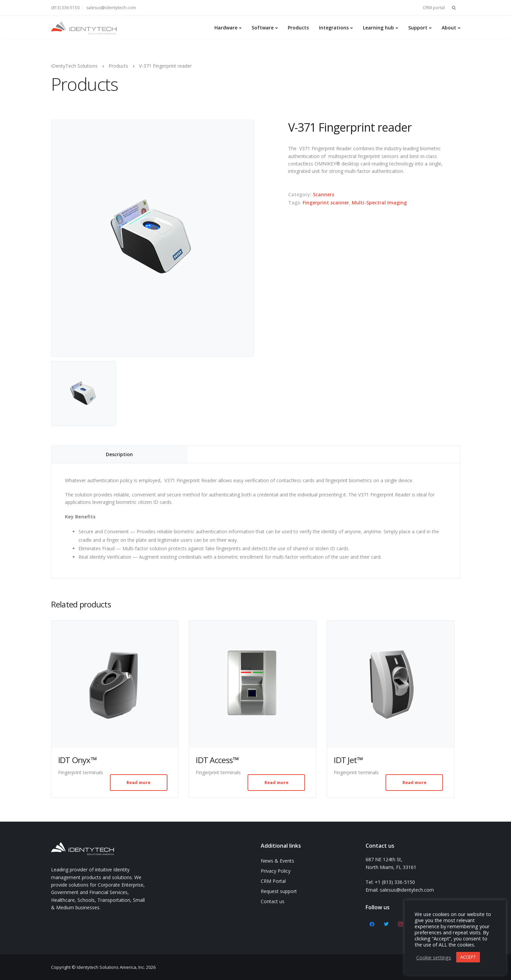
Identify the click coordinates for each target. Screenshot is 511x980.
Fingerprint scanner (326, 203)
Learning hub (378, 28)
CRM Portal (273, 881)
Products (298, 28)
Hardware (226, 28)
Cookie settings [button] (434, 957)
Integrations (334, 28)
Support (418, 28)
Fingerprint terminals (81, 772)
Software (263, 28)
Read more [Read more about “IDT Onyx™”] (138, 782)
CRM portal (434, 8)
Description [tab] (119, 454)
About (449, 28)
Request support (279, 891)
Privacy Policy (276, 871)
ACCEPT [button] (468, 957)
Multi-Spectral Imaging (379, 203)
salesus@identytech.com (111, 8)
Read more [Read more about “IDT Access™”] (276, 782)
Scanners (323, 194)
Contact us (273, 901)
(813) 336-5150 (65, 8)
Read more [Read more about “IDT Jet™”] (414, 782)
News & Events (277, 861)
